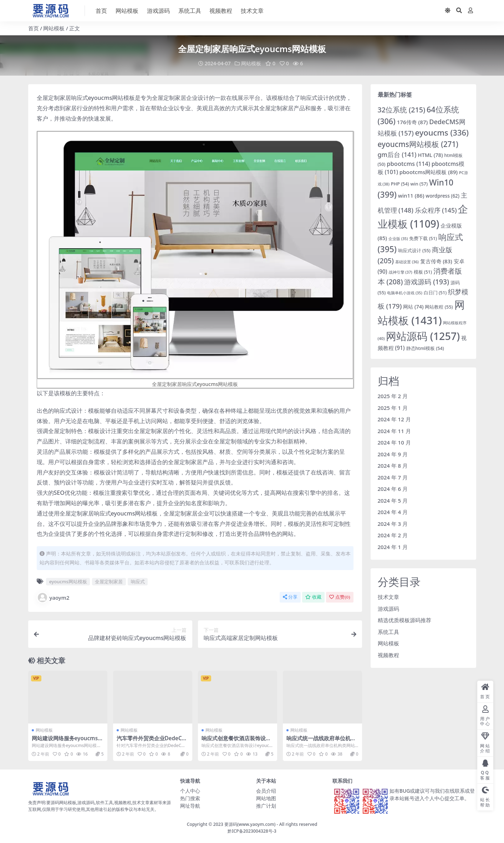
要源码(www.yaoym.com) (250, 824)
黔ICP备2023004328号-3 (252, 831)
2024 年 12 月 (394, 419)
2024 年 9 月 (393, 454)
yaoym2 (53, 598)
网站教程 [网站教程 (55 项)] (439, 307)
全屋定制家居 (109, 582)
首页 (34, 28)
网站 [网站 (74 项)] (413, 307)
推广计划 (266, 806)
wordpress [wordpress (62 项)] (442, 196)
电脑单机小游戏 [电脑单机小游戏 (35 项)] (405, 293)
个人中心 (190, 791)
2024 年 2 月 (393, 535)
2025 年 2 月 (393, 396)
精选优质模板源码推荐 (404, 620)
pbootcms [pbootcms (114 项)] (408, 164)
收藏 (313, 597)
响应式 (138, 582)
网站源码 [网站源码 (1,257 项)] (423, 336)
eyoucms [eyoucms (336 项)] (442, 133)
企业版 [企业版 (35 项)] (398, 239)
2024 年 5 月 (393, 501)
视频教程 (388, 655)
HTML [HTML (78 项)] (430, 155)
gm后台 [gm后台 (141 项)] (397, 154)
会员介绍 (266, 791)
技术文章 (388, 597)
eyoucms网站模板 (68, 582)
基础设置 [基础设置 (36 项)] (407, 262)
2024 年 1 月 (393, 547)
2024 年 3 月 (393, 524)
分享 (290, 597)
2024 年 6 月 (393, 489)
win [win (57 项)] (419, 184)
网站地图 (266, 798)
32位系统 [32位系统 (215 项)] (402, 110)
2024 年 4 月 (393, 512)
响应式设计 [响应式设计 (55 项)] (414, 250)
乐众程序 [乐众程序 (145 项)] (436, 210)
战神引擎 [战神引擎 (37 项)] (401, 272)
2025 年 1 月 (393, 408)
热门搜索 (190, 798)
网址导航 (190, 806)
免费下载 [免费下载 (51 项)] (423, 238)
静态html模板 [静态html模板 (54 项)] (425, 348)
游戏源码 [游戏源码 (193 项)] (427, 282)
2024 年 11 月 (394, 431)
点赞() (340, 597)
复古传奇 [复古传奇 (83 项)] (436, 261)
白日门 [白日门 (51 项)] (435, 293)
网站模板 (54, 28)
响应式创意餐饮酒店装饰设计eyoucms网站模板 (236, 741)
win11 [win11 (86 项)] (411, 195)
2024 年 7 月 (393, 477)
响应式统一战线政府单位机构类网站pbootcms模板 (321, 741)
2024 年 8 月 (393, 466)
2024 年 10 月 (394, 442)
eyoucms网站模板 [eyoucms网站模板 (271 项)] (418, 144)
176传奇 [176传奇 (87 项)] (413, 122)
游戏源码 (388, 609)
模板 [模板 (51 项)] (423, 272)
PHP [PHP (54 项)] (400, 184)
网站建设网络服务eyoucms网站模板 (68, 741)
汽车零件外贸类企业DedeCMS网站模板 (152, 741)
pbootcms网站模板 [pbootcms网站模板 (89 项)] (429, 172)
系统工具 (388, 632)
